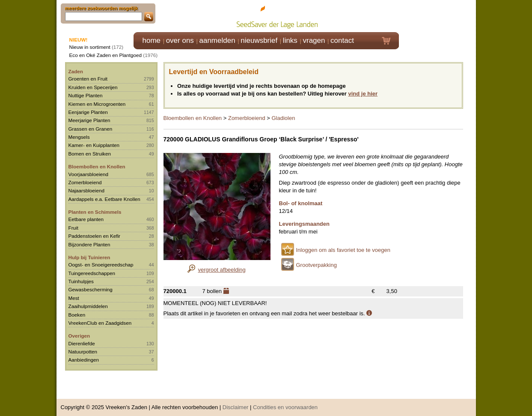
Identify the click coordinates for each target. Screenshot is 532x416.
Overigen (79, 336)
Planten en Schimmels (95, 212)
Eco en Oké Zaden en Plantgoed (106, 55)
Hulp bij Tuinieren (89, 257)
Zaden (76, 71)
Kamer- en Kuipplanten (94, 145)
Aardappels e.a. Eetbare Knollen (104, 199)
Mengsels (79, 137)
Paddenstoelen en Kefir (95, 236)
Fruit (73, 228)
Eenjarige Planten (88, 112)
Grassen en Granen (91, 129)
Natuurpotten (83, 352)
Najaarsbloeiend (86, 190)
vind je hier (363, 94)
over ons (180, 40)
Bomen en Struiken (90, 154)
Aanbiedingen (84, 360)
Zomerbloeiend (85, 182)
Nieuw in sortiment (90, 47)
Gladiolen (283, 118)
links (290, 40)
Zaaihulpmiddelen (88, 306)
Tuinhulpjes (81, 281)
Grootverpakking (317, 265)
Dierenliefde (82, 343)
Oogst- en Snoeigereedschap (101, 265)
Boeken (77, 315)
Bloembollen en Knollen (97, 166)
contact (342, 40)
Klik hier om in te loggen (438, 16)
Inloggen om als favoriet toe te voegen (343, 250)
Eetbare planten (86, 219)
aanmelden (217, 40)
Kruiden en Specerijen (93, 87)
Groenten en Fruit (88, 79)
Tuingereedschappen (92, 273)
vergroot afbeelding (222, 270)
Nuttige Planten (86, 95)
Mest (74, 298)
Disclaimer (236, 403)
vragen (314, 40)
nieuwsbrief (259, 40)
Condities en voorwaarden (285, 403)
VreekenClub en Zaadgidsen (100, 323)
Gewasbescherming (91, 289)
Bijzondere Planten (89, 244)
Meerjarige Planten (89, 120)
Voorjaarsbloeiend (89, 174)
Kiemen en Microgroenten (97, 104)
